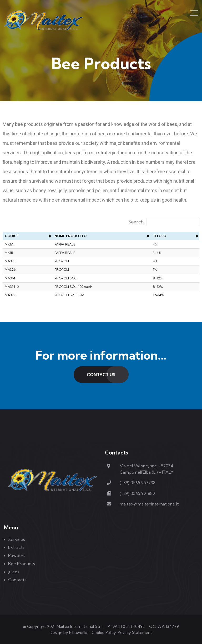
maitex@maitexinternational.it (149, 504)
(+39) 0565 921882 (137, 493)
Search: (164, 222)
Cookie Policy (104, 633)
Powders (17, 555)
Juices (14, 572)
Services (17, 539)
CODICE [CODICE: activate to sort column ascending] (12, 236)
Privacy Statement (135, 633)
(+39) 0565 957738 (138, 483)
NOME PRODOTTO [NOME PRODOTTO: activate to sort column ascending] (70, 236)
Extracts (16, 547)
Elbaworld (78, 633)
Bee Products (22, 564)
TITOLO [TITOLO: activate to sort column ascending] (160, 236)
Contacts (17, 580)
